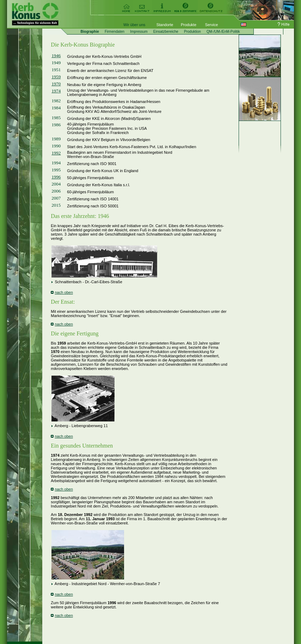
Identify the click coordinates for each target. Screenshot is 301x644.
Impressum (139, 32)
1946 (56, 56)
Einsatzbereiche (166, 32)
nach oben (64, 292)
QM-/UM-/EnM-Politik (223, 32)
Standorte (165, 25)
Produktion (192, 32)
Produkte (189, 25)
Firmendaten (115, 32)
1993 (110, 519)
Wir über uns (134, 25)
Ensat (67, 302)
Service (212, 25)
